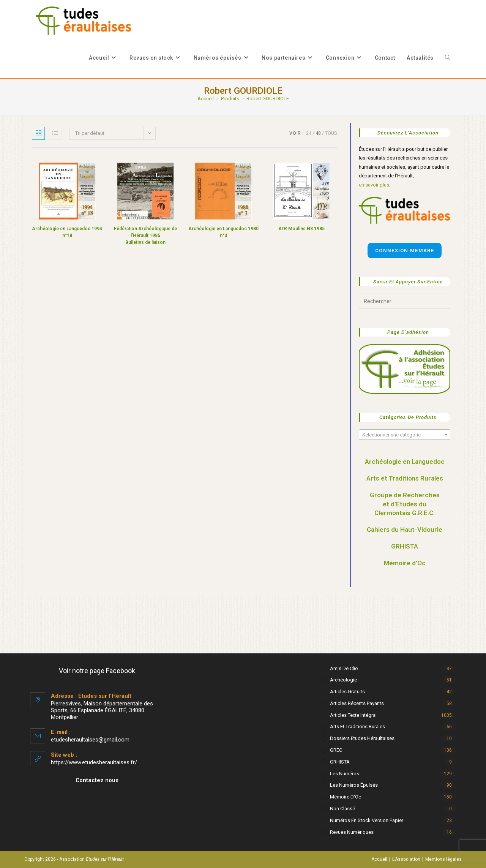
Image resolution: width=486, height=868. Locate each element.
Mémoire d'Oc (405, 563)
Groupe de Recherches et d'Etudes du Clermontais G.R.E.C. (405, 504)
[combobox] (405, 435)
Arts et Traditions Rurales (405, 478)
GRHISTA (405, 546)
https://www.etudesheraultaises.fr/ (94, 762)
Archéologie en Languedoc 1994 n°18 (67, 232)
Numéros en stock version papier (367, 820)
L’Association (406, 859)
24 (309, 133)
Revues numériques (352, 832)
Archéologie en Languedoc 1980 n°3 (223, 232)
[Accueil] (206, 99)
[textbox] (405, 435)
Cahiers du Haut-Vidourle (405, 530)
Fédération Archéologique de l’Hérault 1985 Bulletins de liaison (145, 236)
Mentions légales (443, 859)
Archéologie (343, 680)
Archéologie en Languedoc (405, 462)
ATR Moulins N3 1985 (301, 229)
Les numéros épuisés (354, 785)
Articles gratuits (347, 692)
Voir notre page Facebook (97, 671)
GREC (336, 750)
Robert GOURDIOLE (268, 99)
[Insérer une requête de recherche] (405, 301)
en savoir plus (374, 185)
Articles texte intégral (353, 715)
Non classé (342, 809)
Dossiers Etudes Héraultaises (362, 738)
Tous (331, 133)
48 (318, 133)
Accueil (379, 859)
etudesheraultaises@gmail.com (90, 740)
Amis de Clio (344, 668)
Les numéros (345, 774)
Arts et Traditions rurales (357, 726)
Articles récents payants (357, 703)
